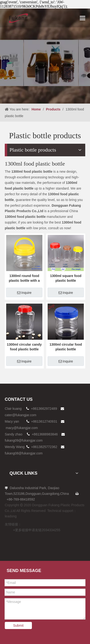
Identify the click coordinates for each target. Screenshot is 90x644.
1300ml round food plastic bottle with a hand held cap (24, 278)
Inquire (24, 293)
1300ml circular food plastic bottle (66, 347)
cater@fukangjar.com (21, 415)
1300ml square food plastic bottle (66, 278)
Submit (18, 625)
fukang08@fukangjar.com (24, 453)
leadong (11, 516)
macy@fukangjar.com (22, 428)
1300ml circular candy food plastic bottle (24, 347)
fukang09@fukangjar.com (24, 440)
